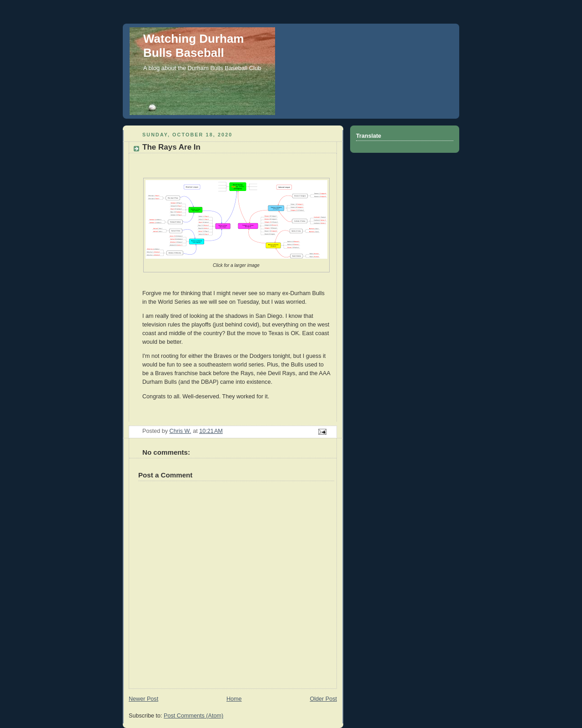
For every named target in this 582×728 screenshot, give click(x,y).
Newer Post (143, 699)
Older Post (323, 699)
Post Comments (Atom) (193, 716)
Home (234, 699)
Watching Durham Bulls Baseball (193, 46)
